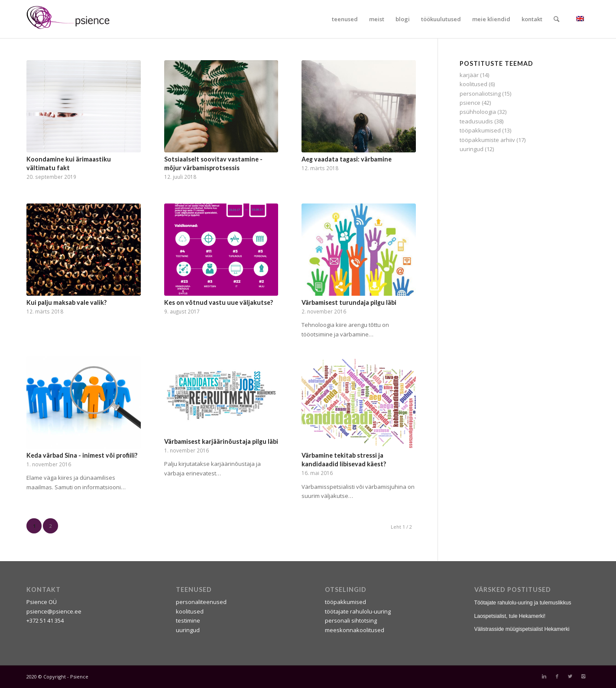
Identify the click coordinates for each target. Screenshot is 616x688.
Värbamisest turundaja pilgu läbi (349, 302)
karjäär (469, 75)
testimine (188, 620)
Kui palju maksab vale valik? (66, 302)
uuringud (472, 149)
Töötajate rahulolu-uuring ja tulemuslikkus (523, 603)
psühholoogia (478, 112)
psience (470, 103)
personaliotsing (480, 94)
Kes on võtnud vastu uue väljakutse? (219, 302)
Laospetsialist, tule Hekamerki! (510, 616)
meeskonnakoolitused (355, 630)
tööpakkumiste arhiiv (487, 140)
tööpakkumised (480, 130)
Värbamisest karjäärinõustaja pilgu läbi (221, 441)
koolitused (473, 84)
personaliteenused (201, 602)
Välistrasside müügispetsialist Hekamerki (522, 629)
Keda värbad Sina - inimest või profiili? (82, 455)
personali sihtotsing (351, 620)
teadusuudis (476, 121)
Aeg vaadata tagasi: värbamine (347, 159)
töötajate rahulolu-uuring (358, 611)
